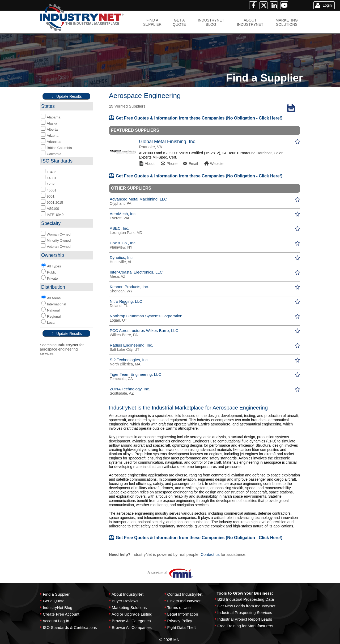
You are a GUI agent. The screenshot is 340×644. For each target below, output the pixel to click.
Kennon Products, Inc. (129, 287)
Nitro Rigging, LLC (126, 301)
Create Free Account (61, 614)
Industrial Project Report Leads (245, 619)
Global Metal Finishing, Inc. (168, 142)
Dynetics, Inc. (122, 257)
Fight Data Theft (182, 627)
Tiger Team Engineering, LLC (135, 374)
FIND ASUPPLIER (152, 22)
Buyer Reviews (125, 601)
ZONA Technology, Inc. (130, 389)
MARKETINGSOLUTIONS (287, 22)
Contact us (210, 554)
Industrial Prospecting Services (245, 613)
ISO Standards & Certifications (70, 627)
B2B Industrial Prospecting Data (246, 599)
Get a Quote (54, 601)
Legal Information (183, 614)
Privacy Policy (180, 621)
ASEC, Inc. (119, 228)
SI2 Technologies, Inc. (129, 360)
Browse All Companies (132, 627)
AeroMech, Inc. (123, 214)
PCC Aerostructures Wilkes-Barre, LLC (144, 330)
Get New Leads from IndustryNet (246, 606)
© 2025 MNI (170, 640)
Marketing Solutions (129, 607)
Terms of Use (179, 607)
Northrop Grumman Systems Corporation (146, 316)
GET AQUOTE (179, 22)
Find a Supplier (56, 594)
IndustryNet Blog (58, 607)
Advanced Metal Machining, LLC (138, 199)
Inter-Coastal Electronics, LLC (136, 272)
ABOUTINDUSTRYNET (250, 22)
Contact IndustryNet (185, 594)
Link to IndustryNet (184, 601)
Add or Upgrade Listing (132, 614)
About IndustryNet (127, 594)
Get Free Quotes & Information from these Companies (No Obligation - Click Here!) (196, 118)
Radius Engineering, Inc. (131, 345)
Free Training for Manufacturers (245, 626)
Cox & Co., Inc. (123, 243)
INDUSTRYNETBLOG (211, 22)
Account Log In (56, 621)
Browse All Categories (131, 621)
